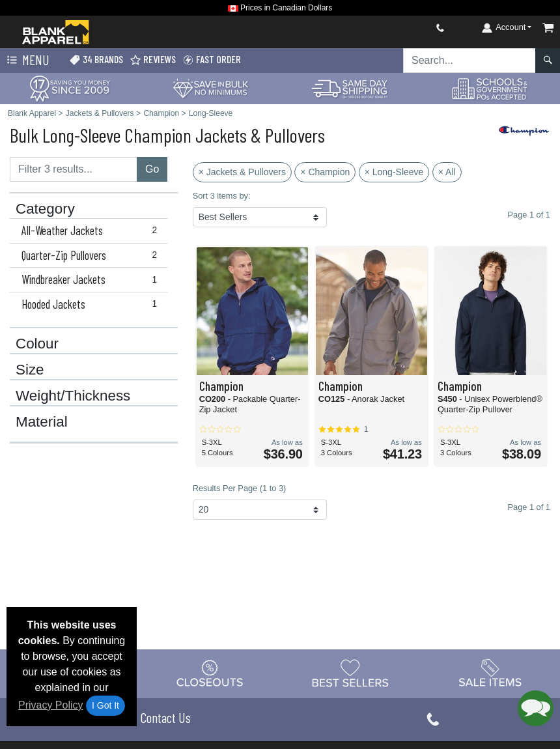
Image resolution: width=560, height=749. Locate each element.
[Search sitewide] (469, 61)
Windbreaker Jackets (92, 279)
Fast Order (212, 60)
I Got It (105, 705)
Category (45, 209)
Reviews (153, 60)
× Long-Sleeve (394, 172)
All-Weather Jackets (92, 231)
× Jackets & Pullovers (242, 172)
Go (152, 169)
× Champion (325, 172)
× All (447, 172)
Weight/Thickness (73, 396)
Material (42, 422)
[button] (536, 708)
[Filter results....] (74, 169)
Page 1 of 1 (529, 507)
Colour (37, 344)
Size (30, 370)
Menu (27, 61)
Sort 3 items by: (222, 196)
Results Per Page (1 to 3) (240, 488)
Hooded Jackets (92, 304)
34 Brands (96, 60)
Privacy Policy (51, 705)
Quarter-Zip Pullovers (92, 255)
